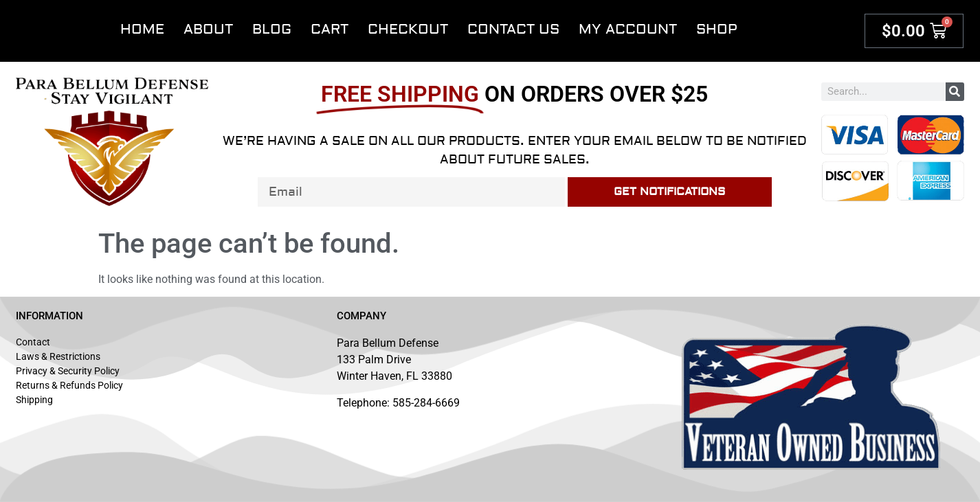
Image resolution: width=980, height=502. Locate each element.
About (208, 29)
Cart (330, 29)
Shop (717, 29)
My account (628, 29)
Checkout (408, 29)
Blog (272, 29)
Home (142, 29)
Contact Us (513, 29)
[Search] (955, 92)
